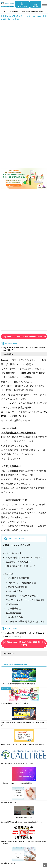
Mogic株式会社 (8, 354)
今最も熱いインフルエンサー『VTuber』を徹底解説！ (17, 783)
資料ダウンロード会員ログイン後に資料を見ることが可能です (26, 336)
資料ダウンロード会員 (22, 6)
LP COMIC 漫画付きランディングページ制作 (15, 703)
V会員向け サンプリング (8, 803)
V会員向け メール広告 (8, 863)
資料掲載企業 (36, 6)
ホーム (3, 11)
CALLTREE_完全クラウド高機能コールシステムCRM (17, 764)
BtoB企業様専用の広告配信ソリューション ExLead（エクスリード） (21, 822)
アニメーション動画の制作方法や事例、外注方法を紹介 (18, 684)
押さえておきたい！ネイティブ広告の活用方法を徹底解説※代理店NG (22, 744)
